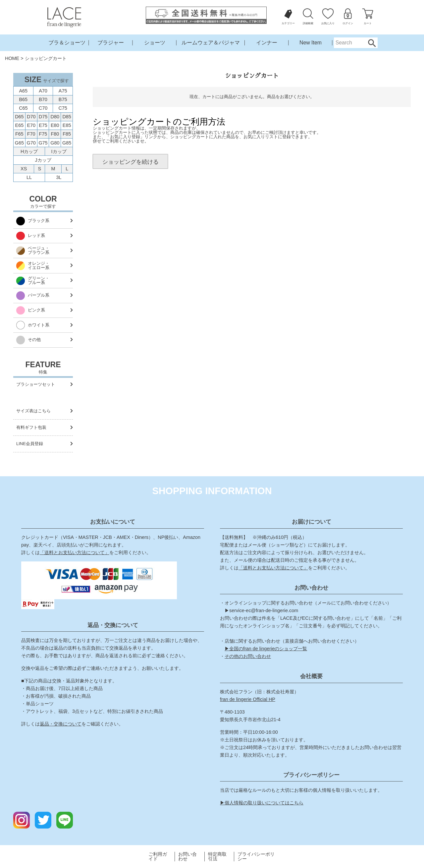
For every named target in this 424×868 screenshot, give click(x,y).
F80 (55, 134)
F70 (31, 134)
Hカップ (29, 151)
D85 (67, 117)
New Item (311, 43)
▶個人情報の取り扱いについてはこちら (262, 803)
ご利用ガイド (158, 857)
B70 (43, 99)
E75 (43, 125)
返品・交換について (61, 724)
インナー (267, 43)
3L (59, 177)
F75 (43, 134)
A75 (63, 91)
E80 (55, 125)
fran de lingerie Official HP (248, 699)
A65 (24, 91)
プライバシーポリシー (256, 857)
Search (372, 43)
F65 (19, 134)
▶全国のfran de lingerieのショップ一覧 (266, 649)
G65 (19, 143)
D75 (43, 117)
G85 (67, 143)
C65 (23, 108)
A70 (43, 91)
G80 (55, 143)
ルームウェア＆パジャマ (211, 43)
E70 (31, 125)
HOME (12, 58)
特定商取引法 (217, 857)
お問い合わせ (187, 857)
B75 (63, 99)
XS (24, 169)
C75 (63, 108)
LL (29, 177)
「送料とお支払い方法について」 (75, 552)
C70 (43, 108)
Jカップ (43, 160)
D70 (31, 117)
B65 (24, 99)
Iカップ (59, 151)
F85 (67, 134)
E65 (20, 125)
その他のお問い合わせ (248, 656)
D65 (19, 117)
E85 (67, 125)
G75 (43, 143)
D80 (55, 117)
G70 (31, 143)
